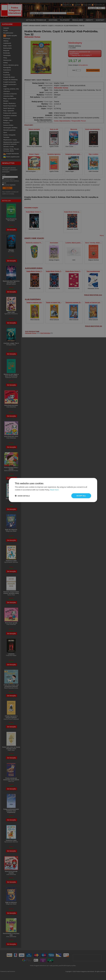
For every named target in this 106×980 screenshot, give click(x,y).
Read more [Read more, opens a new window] (54, 490)
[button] (22, 496)
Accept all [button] (81, 496)
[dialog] (53, 490)
